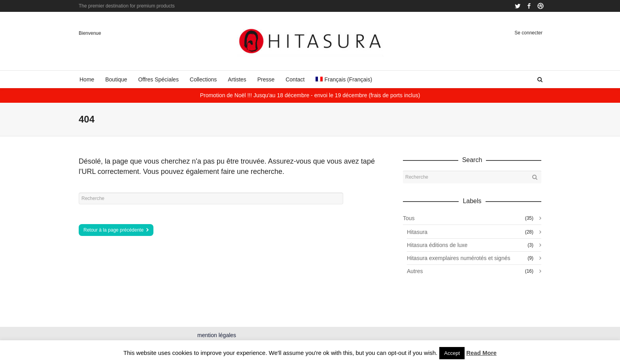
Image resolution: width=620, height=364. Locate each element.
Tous (409, 218)
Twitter (518, 6)
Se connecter (528, 33)
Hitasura (417, 232)
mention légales (217, 335)
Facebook (529, 6)
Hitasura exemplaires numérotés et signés (458, 258)
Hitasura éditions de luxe (437, 245)
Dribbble (541, 6)
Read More (481, 353)
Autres (415, 271)
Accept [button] (452, 353)
